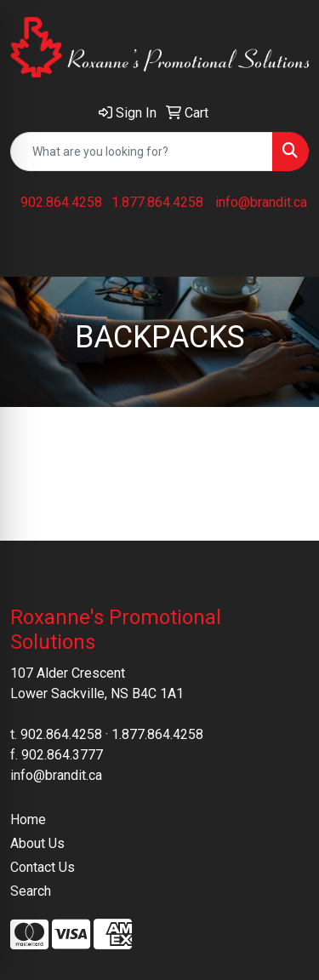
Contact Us (43, 867)
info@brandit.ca (261, 202)
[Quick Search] (142, 152)
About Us (37, 843)
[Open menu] (285, 251)
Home (28, 820)
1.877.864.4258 (157, 202)
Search (31, 891)
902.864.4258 (61, 202)
